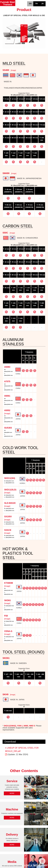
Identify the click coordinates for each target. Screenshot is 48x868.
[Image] (13, 70)
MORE (12, 793)
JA (42, 4)
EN (30, 4)
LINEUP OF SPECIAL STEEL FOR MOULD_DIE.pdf (22, 750)
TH (36, 4)
